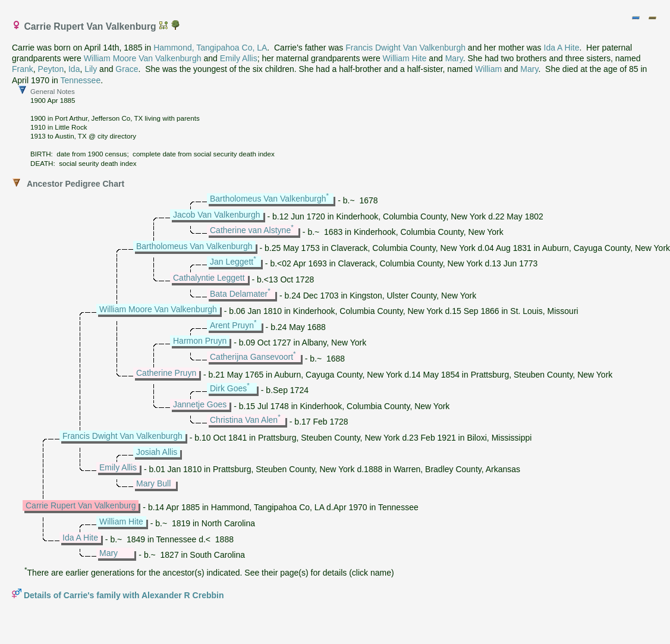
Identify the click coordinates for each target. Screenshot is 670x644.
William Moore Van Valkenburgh (143, 58)
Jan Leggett (232, 262)
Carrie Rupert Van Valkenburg (81, 505)
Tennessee (80, 80)
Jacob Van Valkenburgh (217, 215)
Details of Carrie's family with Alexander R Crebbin (124, 595)
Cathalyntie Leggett (209, 278)
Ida (74, 69)
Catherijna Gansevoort (251, 357)
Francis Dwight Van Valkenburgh (405, 48)
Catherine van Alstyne (250, 230)
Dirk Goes (228, 388)
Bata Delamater (239, 294)
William (488, 69)
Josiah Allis (157, 452)
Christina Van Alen (244, 420)
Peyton (51, 69)
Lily (91, 69)
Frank (23, 69)
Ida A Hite (562, 48)
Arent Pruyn (232, 325)
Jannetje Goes (200, 404)
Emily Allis (239, 58)
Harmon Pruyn (200, 341)
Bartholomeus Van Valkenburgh (268, 199)
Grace (127, 69)
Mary (454, 58)
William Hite (405, 58)
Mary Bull (153, 483)
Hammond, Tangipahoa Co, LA (210, 48)
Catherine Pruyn (166, 373)
